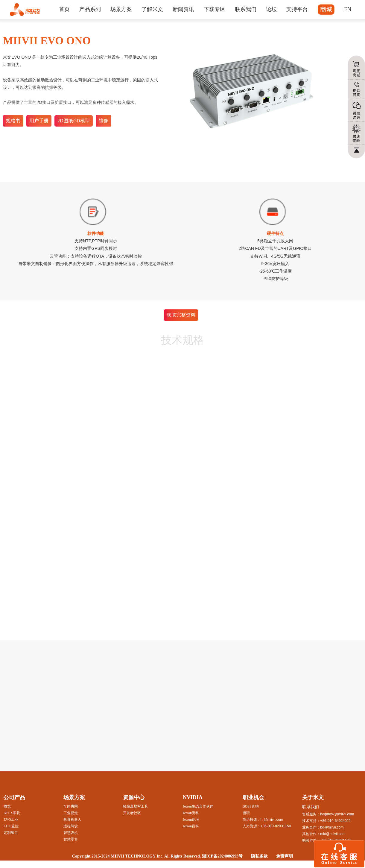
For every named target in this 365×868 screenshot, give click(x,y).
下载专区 (215, 9)
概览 (7, 806)
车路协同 (71, 806)
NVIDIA (193, 797)
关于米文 (313, 797)
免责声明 (285, 856)
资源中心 (134, 797)
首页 (64, 9)
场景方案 (121, 9)
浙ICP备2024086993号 (222, 856)
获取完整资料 (181, 315)
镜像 (104, 121)
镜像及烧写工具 (136, 806)
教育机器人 (72, 820)
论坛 (271, 9)
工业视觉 (71, 813)
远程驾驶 (71, 826)
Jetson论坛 (191, 820)
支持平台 (297, 9)
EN (348, 9)
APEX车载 (12, 813)
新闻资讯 (183, 9)
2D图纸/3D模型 (74, 121)
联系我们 (246, 9)
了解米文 (152, 9)
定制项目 (11, 833)
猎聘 (246, 813)
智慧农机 (71, 833)
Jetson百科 (191, 826)
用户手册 (39, 121)
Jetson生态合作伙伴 (198, 806)
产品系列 (90, 9)
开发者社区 (132, 813)
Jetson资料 (191, 813)
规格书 (13, 121)
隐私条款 (259, 856)
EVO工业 (11, 820)
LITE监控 (11, 826)
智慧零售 (71, 839)
